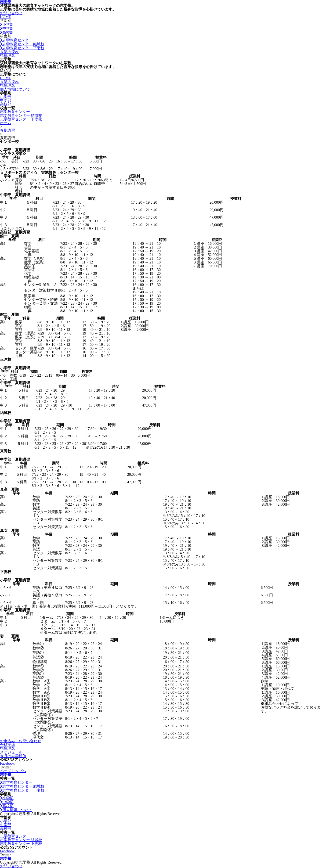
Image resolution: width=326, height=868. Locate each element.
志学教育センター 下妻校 (22, 48)
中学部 (7, 28)
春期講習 (7, 130)
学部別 (6, 20)
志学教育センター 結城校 (22, 44)
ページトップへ (13, 771)
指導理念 (7, 56)
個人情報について (15, 89)
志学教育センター (16, 40)
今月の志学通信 (13, 756)
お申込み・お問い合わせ (21, 741)
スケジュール (11, 752)
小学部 (7, 24)
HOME (5, 17)
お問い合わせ (11, 13)
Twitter (5, 767)
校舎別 (6, 36)
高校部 (7, 32)
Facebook (7, 763)
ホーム (6, 123)
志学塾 (6, 775)
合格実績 (7, 745)
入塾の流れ (9, 52)
